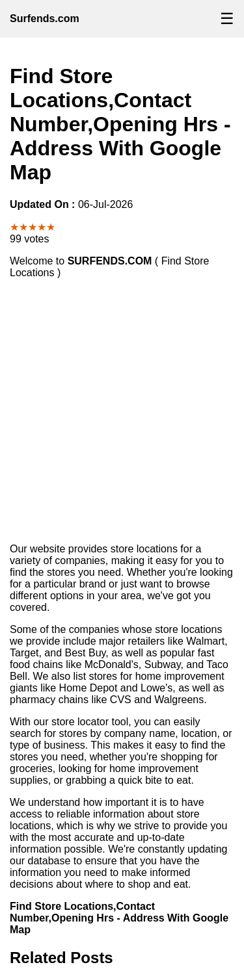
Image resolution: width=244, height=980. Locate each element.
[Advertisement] (122, 411)
